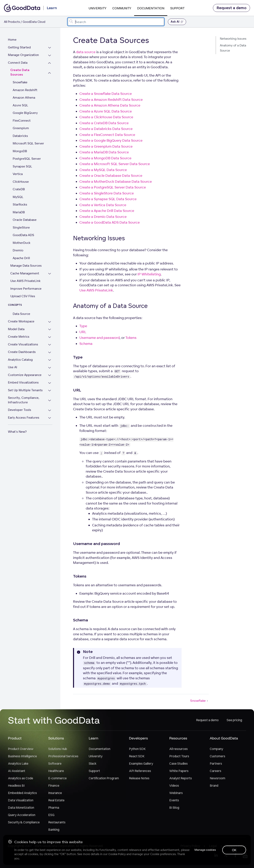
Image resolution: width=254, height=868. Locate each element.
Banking (54, 830)
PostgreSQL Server (27, 159)
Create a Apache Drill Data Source (107, 211)
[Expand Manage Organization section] (50, 55)
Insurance (55, 793)
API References (140, 771)
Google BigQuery (25, 113)
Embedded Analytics (22, 793)
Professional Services (63, 756)
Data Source (21, 314)
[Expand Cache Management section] (50, 274)
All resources (178, 749)
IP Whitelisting (149, 274)
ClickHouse (21, 182)
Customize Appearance (25, 375)
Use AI (13, 367)
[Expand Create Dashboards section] (50, 352)
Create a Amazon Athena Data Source (110, 105)
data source (86, 52)
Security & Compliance (24, 822)
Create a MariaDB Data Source (104, 152)
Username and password (100, 338)
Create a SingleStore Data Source (107, 193)
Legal (213, 846)
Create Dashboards (22, 352)
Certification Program (104, 778)
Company (216, 749)
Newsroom (217, 778)
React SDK (137, 756)
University (98, 8)
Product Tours (179, 756)
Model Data (16, 329)
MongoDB (20, 151)
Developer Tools (20, 410)
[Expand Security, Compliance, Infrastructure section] (50, 400)
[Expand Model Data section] (50, 330)
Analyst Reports (181, 778)
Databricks (20, 136)
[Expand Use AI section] (50, 368)
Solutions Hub (58, 749)
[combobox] (116, 22)
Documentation (151, 8)
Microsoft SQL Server (28, 143)
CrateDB (19, 189)
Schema (86, 344)
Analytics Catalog (20, 360)
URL (83, 332)
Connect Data (18, 63)
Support (177, 8)
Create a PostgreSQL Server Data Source (113, 187)
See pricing (234, 720)
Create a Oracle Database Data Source (111, 175)
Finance (54, 785)
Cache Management (25, 273)
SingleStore (21, 227)
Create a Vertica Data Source (103, 205)
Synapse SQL (22, 166)
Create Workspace (21, 321)
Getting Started (19, 47)
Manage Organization (23, 55)
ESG (51, 815)
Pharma (54, 807)
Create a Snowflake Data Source (106, 94)
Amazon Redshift (25, 90)
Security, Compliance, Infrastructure (24, 400)
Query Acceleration (22, 815)
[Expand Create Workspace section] (50, 322)
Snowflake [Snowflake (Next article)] (199, 701)
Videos (174, 785)
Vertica (18, 174)
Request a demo (231, 8)
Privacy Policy (190, 846)
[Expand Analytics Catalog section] (50, 360)
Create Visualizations (23, 344)
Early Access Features (24, 418)
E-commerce (57, 778)
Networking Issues (233, 39)
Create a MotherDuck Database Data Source (116, 181)
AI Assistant (17, 771)
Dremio (18, 250)
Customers (217, 756)
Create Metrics (19, 337)
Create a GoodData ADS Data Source (110, 222)
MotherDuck (22, 243)
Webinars (176, 793)
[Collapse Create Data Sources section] (50, 73)
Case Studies (178, 763)
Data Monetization (21, 807)
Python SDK (137, 749)
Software (55, 763)
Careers (216, 771)
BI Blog (174, 807)
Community (122, 8)
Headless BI (16, 785)
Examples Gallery (141, 763)
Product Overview (21, 749)
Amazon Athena (24, 98)
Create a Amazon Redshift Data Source (111, 99)
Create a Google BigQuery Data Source (111, 140)
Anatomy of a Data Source (233, 48)
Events (174, 800)
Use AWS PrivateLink (25, 281)
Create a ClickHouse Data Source (106, 117)
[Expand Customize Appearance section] (50, 375)
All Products (12, 22)
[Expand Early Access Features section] (50, 418)
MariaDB (19, 212)
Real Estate (56, 800)
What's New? (17, 432)
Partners (216, 763)
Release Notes (139, 778)
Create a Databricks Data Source (106, 129)
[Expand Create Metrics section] (50, 337)
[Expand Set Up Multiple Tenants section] (50, 391)
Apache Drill (21, 258)
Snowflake (20, 82)
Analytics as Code (21, 778)
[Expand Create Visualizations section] (50, 345)
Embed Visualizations (23, 382)
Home (12, 40)
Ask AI (177, 22)
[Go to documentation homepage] (22, 8)
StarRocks (20, 204)
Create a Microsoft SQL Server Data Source (115, 164)
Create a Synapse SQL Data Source (108, 199)
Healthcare (56, 771)
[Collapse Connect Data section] (50, 63)
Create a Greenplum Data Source (106, 146)
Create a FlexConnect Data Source (107, 135)
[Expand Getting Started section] (50, 48)
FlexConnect (22, 121)
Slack (93, 763)
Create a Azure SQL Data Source (106, 111)
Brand (214, 785)
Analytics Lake (18, 763)
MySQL (18, 197)
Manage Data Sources (26, 266)
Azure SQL (20, 105)
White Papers (179, 771)
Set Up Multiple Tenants (25, 390)
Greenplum (21, 128)
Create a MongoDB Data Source (105, 158)
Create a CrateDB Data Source (104, 123)
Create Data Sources (20, 72)
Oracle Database (25, 220)
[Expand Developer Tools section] (50, 410)
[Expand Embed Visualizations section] (50, 383)
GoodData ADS (23, 235)
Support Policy (236, 846)
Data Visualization (21, 800)
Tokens (131, 338)
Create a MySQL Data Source (103, 170)
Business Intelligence (22, 756)
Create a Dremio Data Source (103, 217)
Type (83, 326)
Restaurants (57, 822)
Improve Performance (26, 289)
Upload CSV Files (23, 296)
